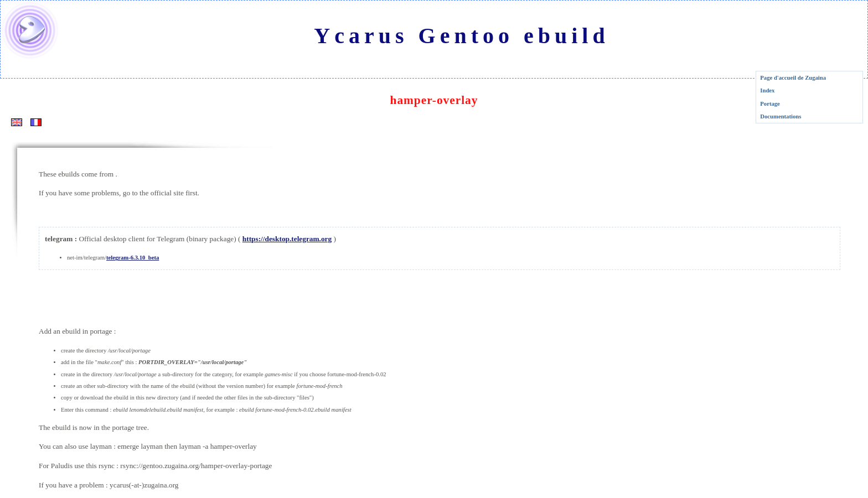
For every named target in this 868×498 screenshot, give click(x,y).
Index (767, 90)
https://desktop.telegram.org (287, 239)
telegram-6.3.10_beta (133, 258)
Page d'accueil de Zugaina (793, 78)
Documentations (781, 116)
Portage (770, 104)
